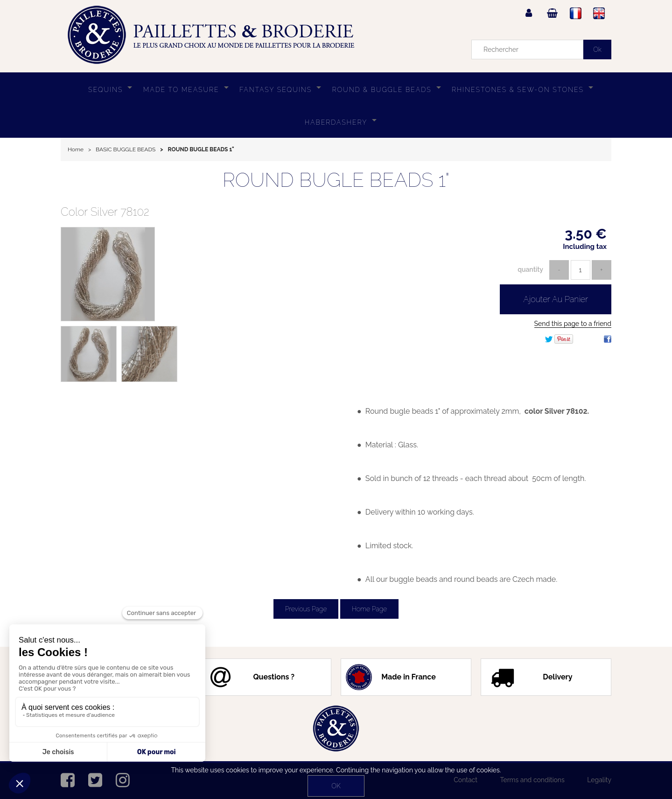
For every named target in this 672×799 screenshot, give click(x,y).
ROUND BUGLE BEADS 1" (336, 180)
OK (336, 786)
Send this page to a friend (573, 324)
